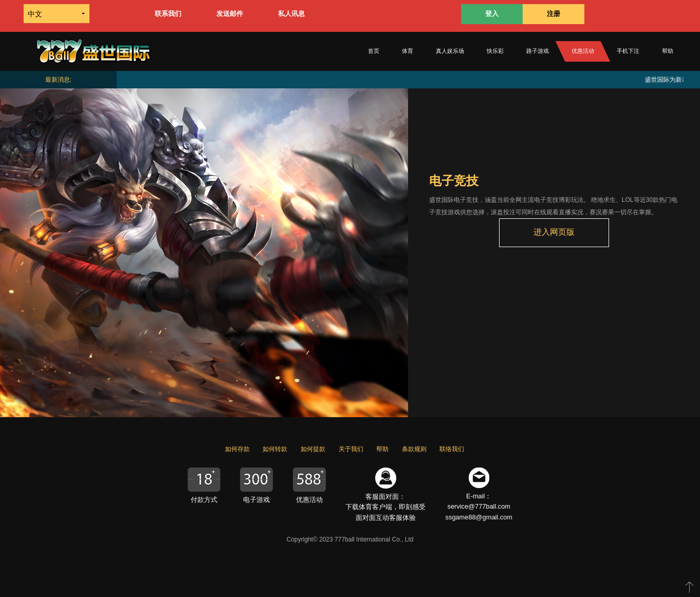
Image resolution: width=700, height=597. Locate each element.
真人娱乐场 (450, 51)
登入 (492, 14)
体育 (408, 51)
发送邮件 (230, 14)
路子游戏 (538, 51)
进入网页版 (554, 232)
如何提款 (313, 449)
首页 (374, 51)
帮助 (668, 51)
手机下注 (628, 51)
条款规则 (414, 449)
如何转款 (275, 449)
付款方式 (204, 500)
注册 (554, 14)
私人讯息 (291, 14)
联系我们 (168, 14)
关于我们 (351, 449)
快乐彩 (495, 51)
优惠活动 (583, 51)
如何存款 (237, 449)
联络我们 (452, 449)
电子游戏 (256, 500)
